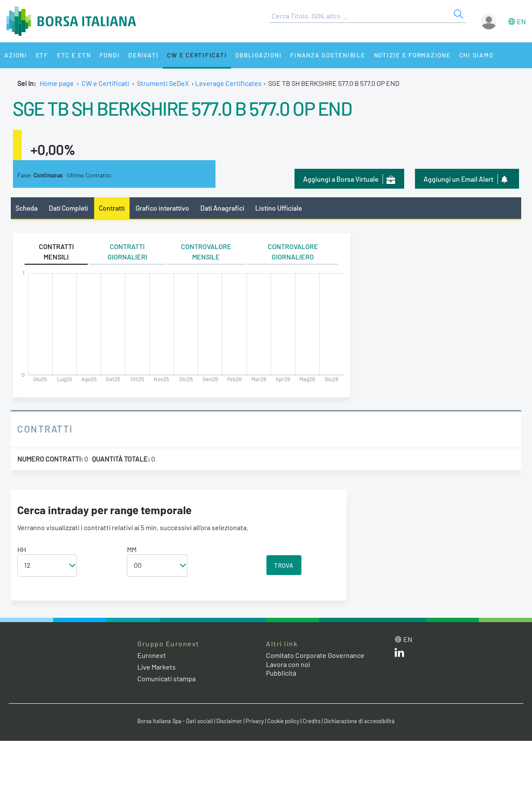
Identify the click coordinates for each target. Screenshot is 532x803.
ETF (42, 55)
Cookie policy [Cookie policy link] (283, 721)
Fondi (110, 55)
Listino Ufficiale (279, 208)
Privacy (255, 721)
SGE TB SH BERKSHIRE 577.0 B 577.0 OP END (182, 108)
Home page (57, 83)
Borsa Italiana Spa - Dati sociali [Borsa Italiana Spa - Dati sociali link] (175, 721)
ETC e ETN (74, 55)
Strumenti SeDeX (163, 83)
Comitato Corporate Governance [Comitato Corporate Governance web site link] (315, 655)
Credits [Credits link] (312, 721)
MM (132, 549)
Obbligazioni (258, 55)
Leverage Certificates (228, 83)
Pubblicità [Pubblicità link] (281, 673)
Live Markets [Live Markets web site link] (157, 667)
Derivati (143, 55)
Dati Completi (68, 208)
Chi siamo (477, 55)
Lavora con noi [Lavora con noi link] (288, 664)
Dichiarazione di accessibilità (359, 721)
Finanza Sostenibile (328, 55)
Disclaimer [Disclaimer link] (229, 721)
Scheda (27, 208)
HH (22, 549)
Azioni (16, 55)
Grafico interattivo (162, 208)
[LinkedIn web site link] (399, 654)
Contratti (112, 208)
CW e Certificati (197, 55)
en (521, 21)
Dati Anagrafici (222, 208)
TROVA (284, 565)
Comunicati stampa (166, 678)
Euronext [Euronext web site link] (152, 655)
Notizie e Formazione (412, 55)
